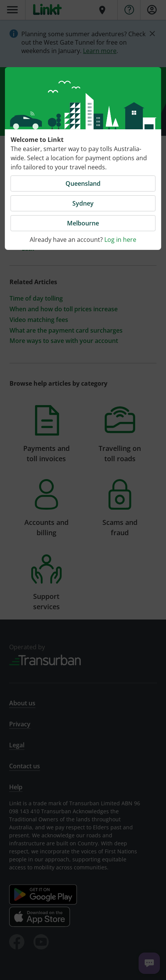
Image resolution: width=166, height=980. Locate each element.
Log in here (120, 240)
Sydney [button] (83, 203)
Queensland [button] (83, 183)
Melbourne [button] (83, 223)
